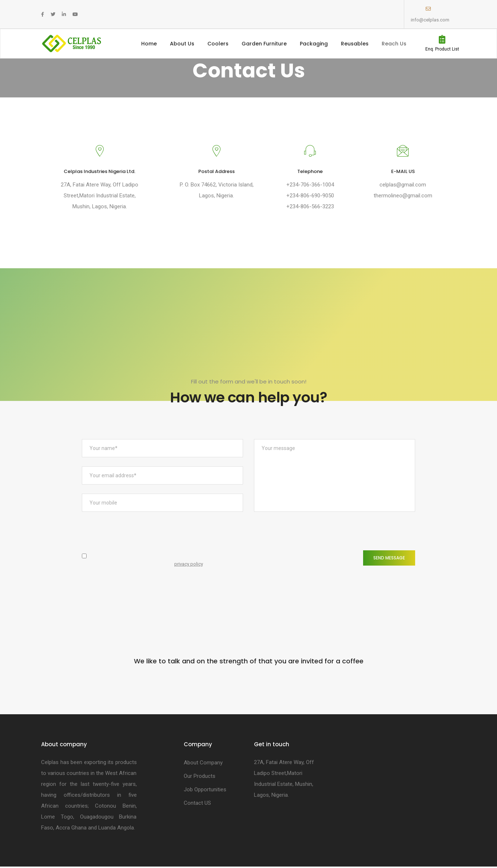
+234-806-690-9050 (310, 196)
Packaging (314, 44)
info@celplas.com (430, 20)
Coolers (218, 44)
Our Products (200, 777)
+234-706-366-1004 (310, 185)
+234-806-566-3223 (310, 206)
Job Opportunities (205, 790)
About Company (203, 763)
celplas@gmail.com (403, 185)
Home (149, 44)
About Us (182, 44)
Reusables (355, 44)
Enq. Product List (442, 49)
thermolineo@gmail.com (403, 196)
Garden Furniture (264, 44)
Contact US (197, 804)
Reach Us (394, 44)
